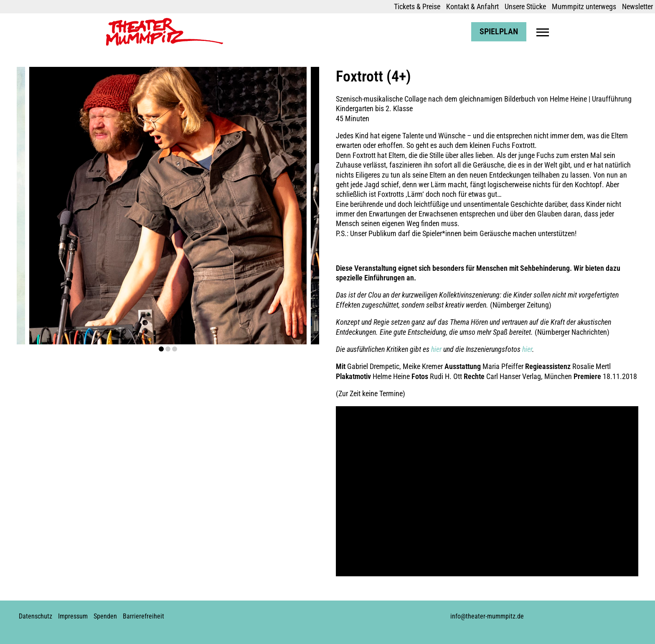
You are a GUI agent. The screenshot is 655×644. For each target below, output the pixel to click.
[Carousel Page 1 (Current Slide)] (161, 349)
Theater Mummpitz (134, 22)
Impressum (73, 616)
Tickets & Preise (417, 6)
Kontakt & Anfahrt (472, 6)
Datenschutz (36, 616)
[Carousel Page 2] (168, 349)
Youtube (315, 613)
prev (47, 206)
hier (436, 349)
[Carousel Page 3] (175, 349)
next (289, 206)
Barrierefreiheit (143, 616)
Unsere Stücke (525, 6)
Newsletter (637, 6)
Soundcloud (330, 613)
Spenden (105, 616)
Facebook (287, 613)
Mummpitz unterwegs (584, 6)
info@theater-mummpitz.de (487, 616)
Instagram (301, 613)
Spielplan (499, 32)
